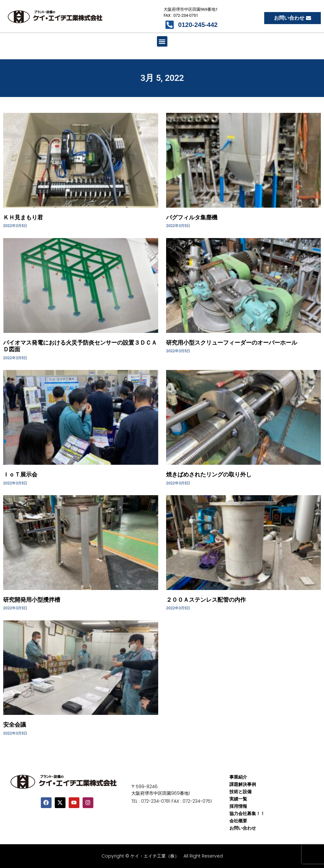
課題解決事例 (243, 784)
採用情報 (238, 806)
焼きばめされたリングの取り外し (209, 474)
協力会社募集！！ (247, 813)
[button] (162, 41)
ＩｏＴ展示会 (20, 474)
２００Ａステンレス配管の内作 (206, 600)
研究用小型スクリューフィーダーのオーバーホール (232, 343)
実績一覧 (238, 799)
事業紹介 (238, 777)
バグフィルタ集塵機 (192, 217)
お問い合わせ (243, 828)
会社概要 (238, 821)
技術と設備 (240, 792)
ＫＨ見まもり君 (23, 217)
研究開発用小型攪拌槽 (32, 600)
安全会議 (15, 725)
